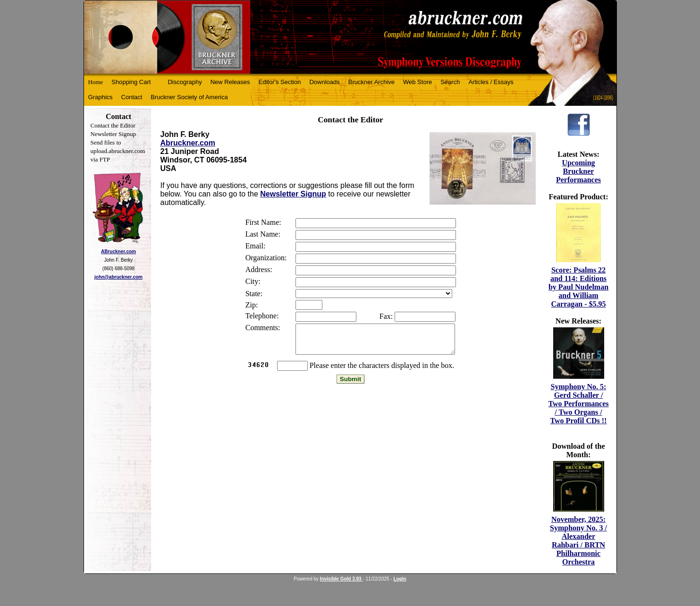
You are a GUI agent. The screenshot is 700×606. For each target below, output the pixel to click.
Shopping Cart (131, 82)
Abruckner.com (188, 143)
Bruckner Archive (371, 82)
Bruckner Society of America (189, 97)
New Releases (230, 82)
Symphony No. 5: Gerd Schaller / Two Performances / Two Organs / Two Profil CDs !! (578, 404)
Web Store (417, 82)
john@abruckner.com (118, 277)
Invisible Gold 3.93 (342, 579)
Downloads (324, 82)
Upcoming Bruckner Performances (578, 171)
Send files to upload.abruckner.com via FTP (118, 151)
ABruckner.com (118, 252)
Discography (185, 82)
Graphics (101, 97)
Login (400, 579)
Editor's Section (280, 82)
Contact (132, 97)
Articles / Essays (491, 82)
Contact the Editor (113, 125)
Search (450, 82)
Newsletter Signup (113, 134)
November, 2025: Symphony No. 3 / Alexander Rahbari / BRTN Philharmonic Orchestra (578, 541)
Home (96, 82)
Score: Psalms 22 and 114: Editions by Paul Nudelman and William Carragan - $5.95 (578, 287)
